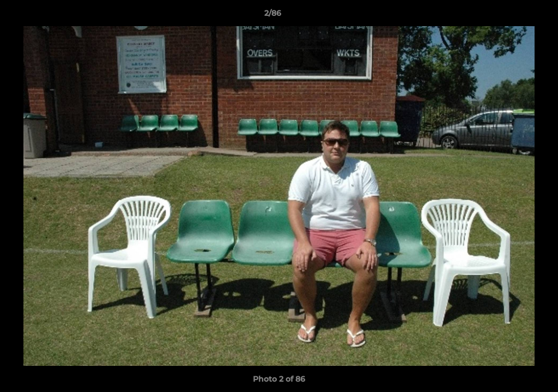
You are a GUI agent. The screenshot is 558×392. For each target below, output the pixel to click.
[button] (512, 16)
